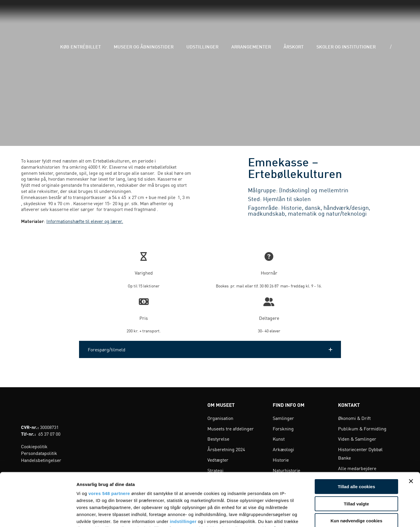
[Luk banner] (411, 432)
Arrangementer (268, 17)
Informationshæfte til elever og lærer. (85, 221)
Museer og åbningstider (178, 17)
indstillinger (183, 472)
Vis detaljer (303, 515)
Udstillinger (228, 17)
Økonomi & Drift (354, 418)
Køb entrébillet (124, 17)
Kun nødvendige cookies (356, 471)
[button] (210, 349)
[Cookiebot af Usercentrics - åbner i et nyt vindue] (38, 516)
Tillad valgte (356, 454)
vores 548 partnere (109, 444)
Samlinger (283, 418)
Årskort (303, 17)
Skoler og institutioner (348, 17)
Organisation (220, 418)
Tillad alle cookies (356, 437)
